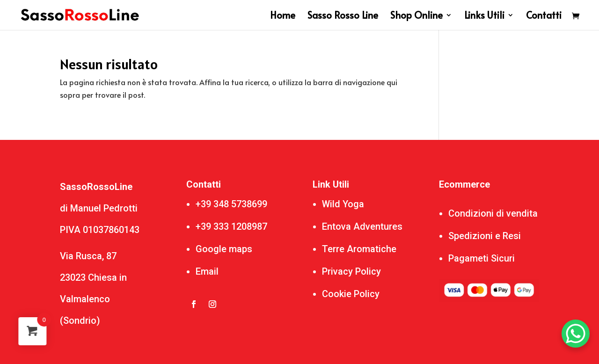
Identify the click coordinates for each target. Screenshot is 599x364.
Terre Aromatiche (359, 249)
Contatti (544, 17)
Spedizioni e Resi (485, 236)
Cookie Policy (351, 294)
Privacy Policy (351, 271)
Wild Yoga (343, 204)
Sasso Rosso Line (343, 17)
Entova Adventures (362, 226)
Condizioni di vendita (493, 213)
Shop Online (416, 17)
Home (283, 17)
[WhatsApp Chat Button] (576, 334)
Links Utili (484, 17)
